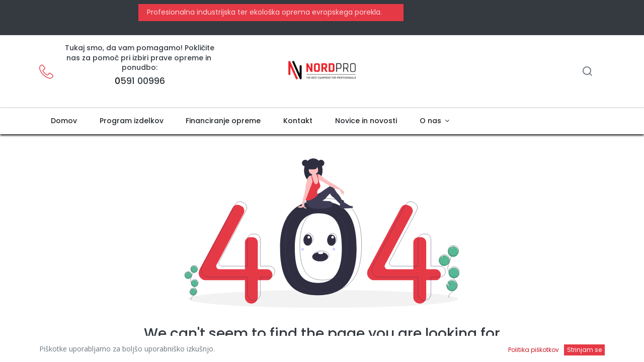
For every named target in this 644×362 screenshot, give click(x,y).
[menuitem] (64, 121)
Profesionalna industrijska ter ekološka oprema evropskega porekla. (263, 12)
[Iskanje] (587, 72)
